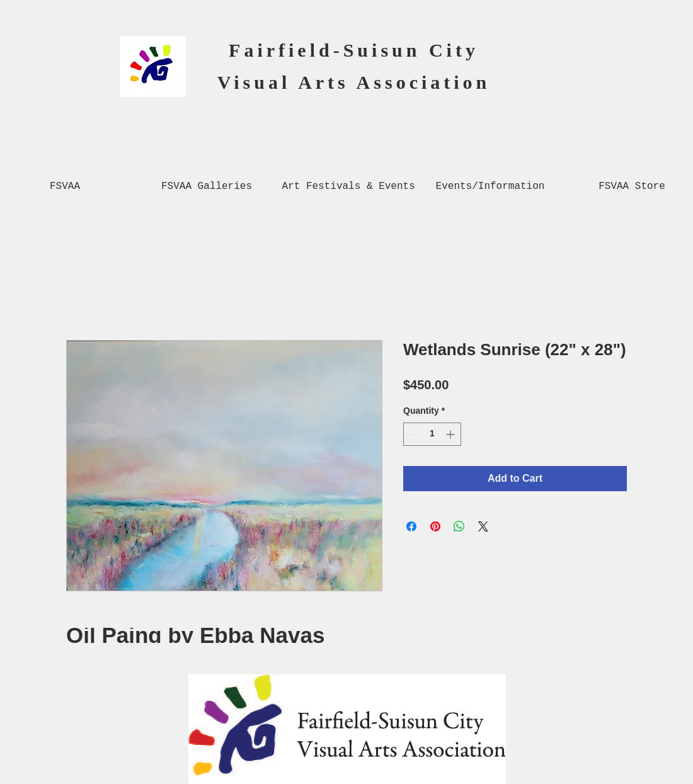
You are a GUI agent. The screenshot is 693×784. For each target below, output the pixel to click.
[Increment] (451, 434)
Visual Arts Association (354, 82)
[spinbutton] (432, 434)
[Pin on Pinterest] (435, 526)
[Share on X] (483, 526)
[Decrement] (413, 434)
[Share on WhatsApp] (459, 526)
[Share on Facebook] (411, 526)
